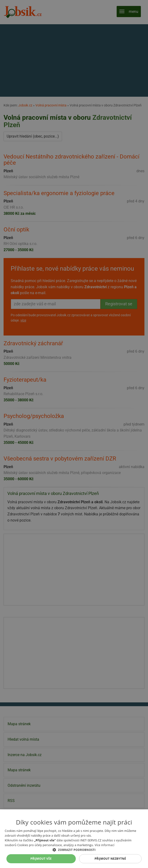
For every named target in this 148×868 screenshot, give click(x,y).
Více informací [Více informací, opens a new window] (104, 845)
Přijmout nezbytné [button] (110, 859)
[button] (74, 850)
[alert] (74, 434)
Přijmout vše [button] (41, 859)
